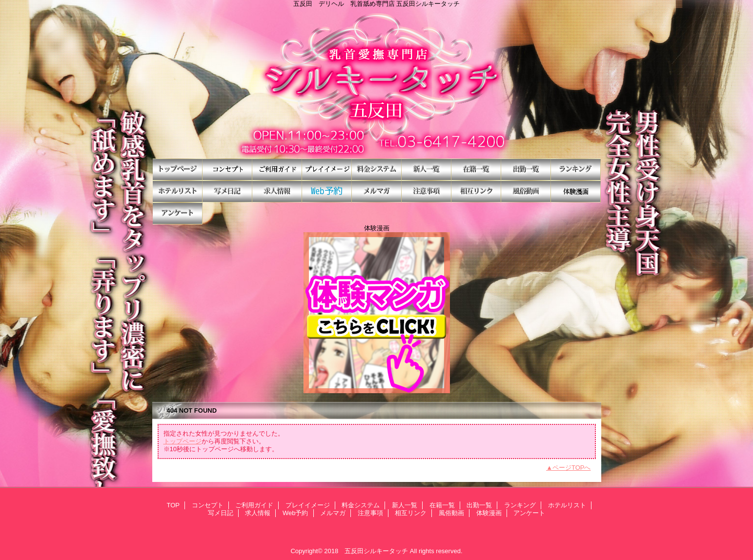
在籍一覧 (476, 170)
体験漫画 (576, 191)
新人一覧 (427, 170)
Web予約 (327, 191)
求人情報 (277, 191)
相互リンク (476, 191)
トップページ (183, 441)
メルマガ (377, 191)
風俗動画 (526, 191)
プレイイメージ (327, 170)
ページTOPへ (572, 468)
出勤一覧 (526, 170)
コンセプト (227, 170)
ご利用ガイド (277, 170)
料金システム (377, 170)
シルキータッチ (377, 83)
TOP (178, 170)
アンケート (178, 213)
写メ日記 (227, 191)
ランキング (576, 170)
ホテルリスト (178, 191)
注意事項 (427, 191)
